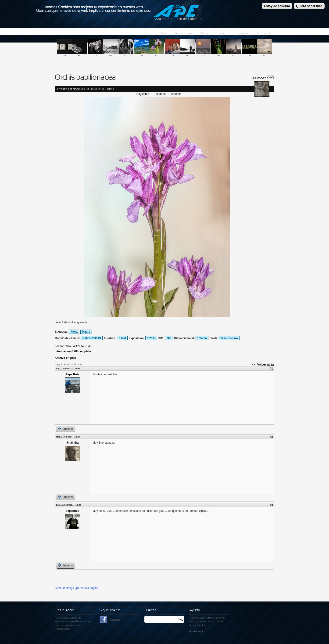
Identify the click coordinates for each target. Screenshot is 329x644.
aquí (200, 631)
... (64, 54)
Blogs (204, 34)
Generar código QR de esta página (76, 588)
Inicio (147, 34)
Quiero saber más (309, 5)
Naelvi (77, 89)
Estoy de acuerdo (277, 5)
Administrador (197, 625)
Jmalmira (73, 443)
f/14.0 (122, 338)
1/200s (151, 338)
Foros (220, 34)
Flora (74, 332)
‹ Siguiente (142, 94)
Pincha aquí (61, 618)
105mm (202, 338)
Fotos (163, 34)
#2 (271, 437)
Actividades (183, 34)
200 (169, 338)
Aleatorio (160, 94)
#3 (271, 505)
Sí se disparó (229, 338)
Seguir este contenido (68, 364)
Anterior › (177, 94)
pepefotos (72, 511)
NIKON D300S (92, 338)
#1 (271, 369)
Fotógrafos (241, 34)
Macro (86, 332)
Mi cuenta (264, 34)
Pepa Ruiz (72, 374)
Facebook (114, 620)
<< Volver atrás (263, 78)
